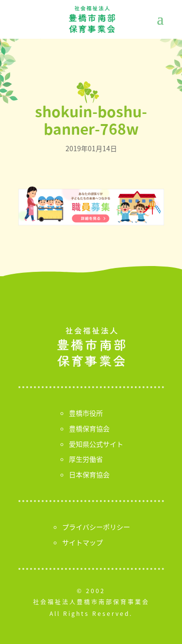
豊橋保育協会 (89, 428)
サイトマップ (83, 542)
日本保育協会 (89, 474)
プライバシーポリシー (96, 527)
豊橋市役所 (86, 413)
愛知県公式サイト (96, 444)
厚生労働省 (86, 459)
